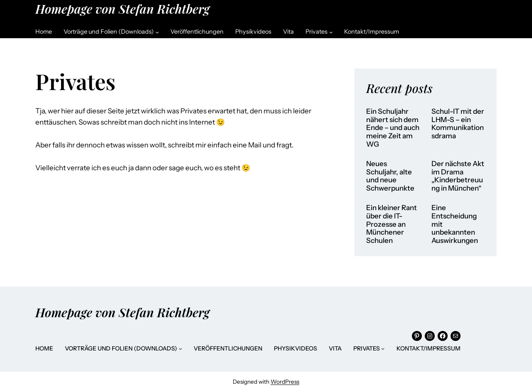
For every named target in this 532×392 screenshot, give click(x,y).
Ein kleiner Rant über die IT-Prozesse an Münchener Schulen (392, 224)
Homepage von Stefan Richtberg (122, 9)
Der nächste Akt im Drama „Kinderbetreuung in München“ (458, 176)
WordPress (285, 382)
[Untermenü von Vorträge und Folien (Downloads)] (157, 32)
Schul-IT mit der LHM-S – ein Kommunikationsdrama (458, 124)
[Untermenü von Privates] (331, 32)
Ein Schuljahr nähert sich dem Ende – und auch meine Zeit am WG (393, 128)
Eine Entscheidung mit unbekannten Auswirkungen (455, 224)
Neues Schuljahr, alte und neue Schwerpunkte (390, 176)
